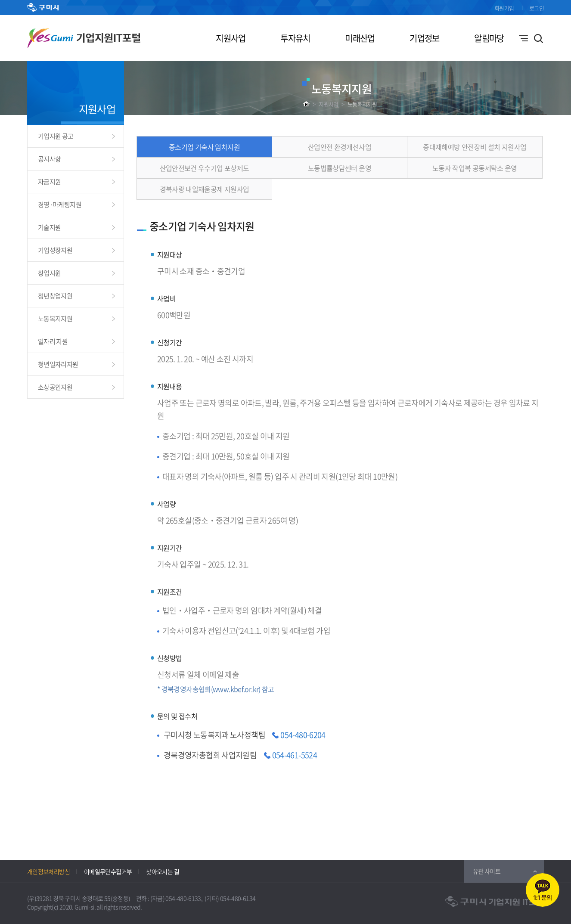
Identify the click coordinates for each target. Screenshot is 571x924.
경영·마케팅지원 (60, 205)
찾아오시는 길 (163, 871)
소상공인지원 (55, 387)
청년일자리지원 (58, 364)
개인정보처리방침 (48, 871)
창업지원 (49, 273)
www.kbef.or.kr (236, 689)
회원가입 (504, 8)
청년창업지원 (55, 296)
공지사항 (49, 159)
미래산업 (360, 38)
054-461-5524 (295, 755)
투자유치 (295, 38)
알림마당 (489, 38)
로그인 (537, 8)
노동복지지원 (362, 104)
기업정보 (424, 38)
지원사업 (231, 38)
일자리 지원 (53, 341)
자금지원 (49, 182)
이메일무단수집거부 (108, 871)
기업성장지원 (55, 250)
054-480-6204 (303, 735)
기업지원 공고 (56, 136)
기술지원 (49, 227)
